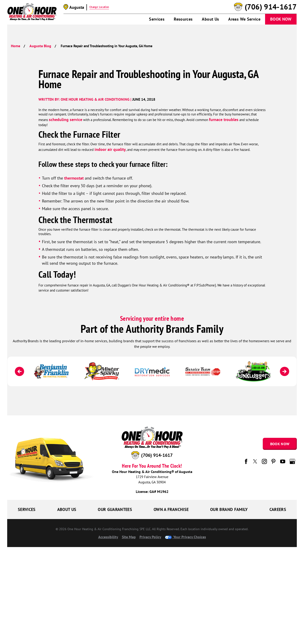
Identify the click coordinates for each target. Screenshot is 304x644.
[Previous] (19, 371)
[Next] (285, 371)
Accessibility (108, 537)
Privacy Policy (150, 537)
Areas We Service (244, 19)
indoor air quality (110, 149)
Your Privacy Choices (185, 537)
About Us (210, 19)
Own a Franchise (171, 509)
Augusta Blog (40, 46)
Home (16, 46)
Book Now (281, 19)
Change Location (99, 7)
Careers (278, 509)
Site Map (129, 537)
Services (157, 19)
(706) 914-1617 (271, 7)
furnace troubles (224, 120)
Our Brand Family (229, 509)
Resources (183, 19)
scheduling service (66, 120)
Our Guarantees (115, 509)
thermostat (74, 178)
